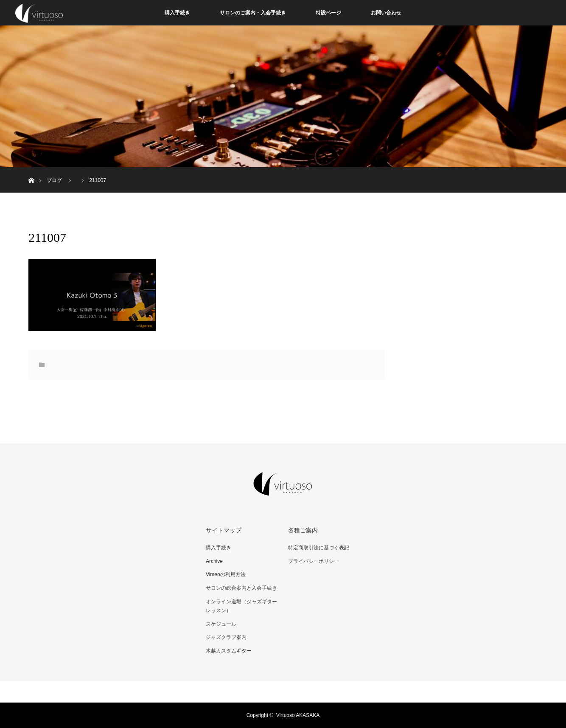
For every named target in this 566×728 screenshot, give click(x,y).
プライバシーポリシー (314, 561)
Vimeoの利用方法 (226, 574)
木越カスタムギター (229, 651)
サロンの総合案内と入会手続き (241, 588)
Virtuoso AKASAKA (298, 715)
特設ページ (328, 13)
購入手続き (177, 13)
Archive (214, 561)
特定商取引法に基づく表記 (319, 548)
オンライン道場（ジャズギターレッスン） (241, 606)
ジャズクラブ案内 (226, 637)
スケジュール (221, 624)
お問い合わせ (386, 13)
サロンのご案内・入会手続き (253, 13)
